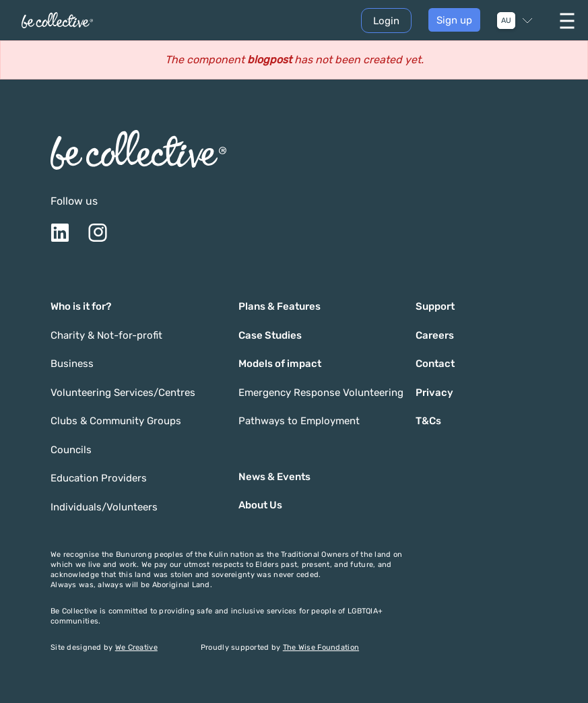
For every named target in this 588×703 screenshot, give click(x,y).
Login (386, 21)
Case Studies (270, 335)
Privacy (434, 393)
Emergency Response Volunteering (321, 393)
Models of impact (280, 364)
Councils (71, 450)
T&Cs (428, 421)
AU (506, 21)
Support (435, 306)
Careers (435, 335)
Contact (435, 364)
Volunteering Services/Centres (123, 393)
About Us (260, 505)
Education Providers (99, 478)
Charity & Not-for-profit (106, 335)
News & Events (274, 477)
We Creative (136, 647)
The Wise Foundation (321, 647)
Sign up (454, 20)
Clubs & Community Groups (116, 421)
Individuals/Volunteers (104, 507)
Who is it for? (81, 306)
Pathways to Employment (299, 421)
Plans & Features (280, 306)
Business (72, 364)
